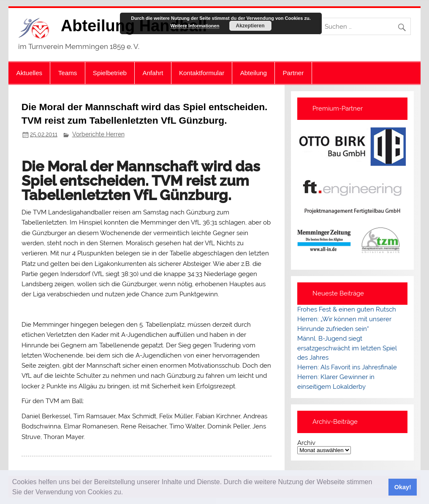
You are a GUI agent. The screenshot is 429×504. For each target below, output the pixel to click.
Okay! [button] (403, 487)
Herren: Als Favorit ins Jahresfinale (347, 367)
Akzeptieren (250, 26)
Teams (68, 73)
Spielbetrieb (110, 73)
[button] (126, 493)
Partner (293, 73)
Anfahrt (153, 73)
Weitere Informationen (195, 26)
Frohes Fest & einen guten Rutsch (347, 309)
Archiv (306, 443)
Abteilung (254, 73)
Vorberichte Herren (98, 134)
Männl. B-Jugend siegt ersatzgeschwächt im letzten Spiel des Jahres (347, 348)
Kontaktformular (202, 73)
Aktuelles (30, 73)
